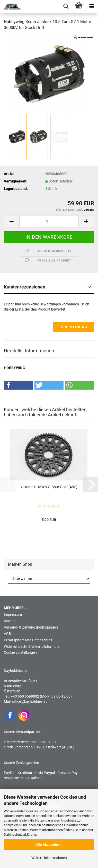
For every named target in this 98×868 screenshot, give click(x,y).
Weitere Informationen (49, 858)
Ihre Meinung (73, 327)
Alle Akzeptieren (49, 845)
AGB (7, 634)
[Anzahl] (49, 221)
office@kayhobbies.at (29, 701)
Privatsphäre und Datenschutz (28, 640)
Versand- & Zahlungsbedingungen (31, 627)
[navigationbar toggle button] (92, 6)
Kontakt (10, 621)
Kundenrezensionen (25, 287)
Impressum (13, 614)
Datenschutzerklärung (20, 835)
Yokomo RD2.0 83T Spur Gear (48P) (49, 487)
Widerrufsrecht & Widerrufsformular (32, 647)
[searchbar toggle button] (66, 6)
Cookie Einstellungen (20, 652)
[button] (12, 221)
